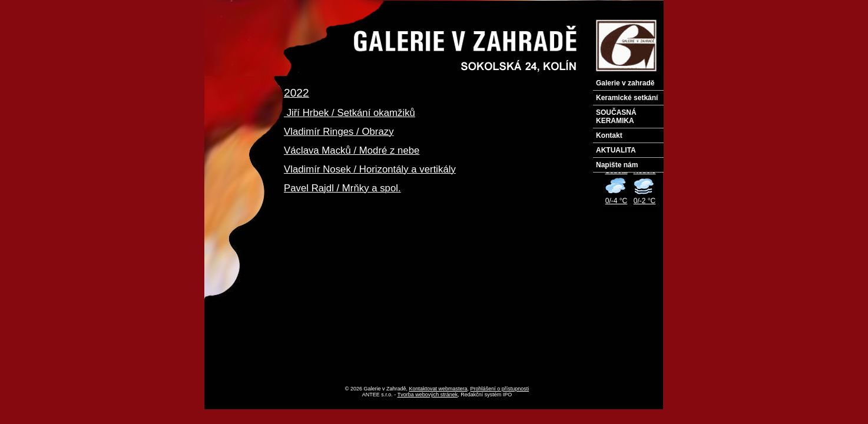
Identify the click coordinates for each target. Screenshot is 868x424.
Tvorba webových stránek (428, 395)
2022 (296, 93)
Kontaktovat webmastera (438, 389)
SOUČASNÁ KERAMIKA (616, 117)
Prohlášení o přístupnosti (500, 389)
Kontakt (609, 135)
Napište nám (617, 165)
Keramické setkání (627, 98)
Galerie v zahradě (625, 83)
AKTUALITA (616, 150)
